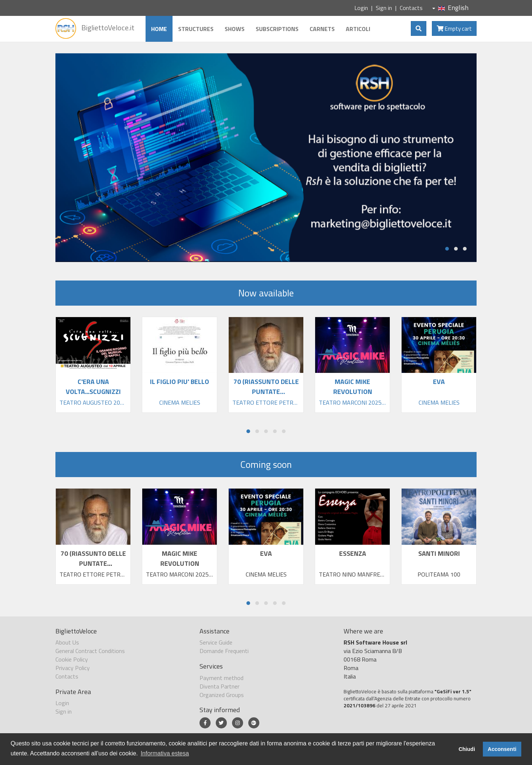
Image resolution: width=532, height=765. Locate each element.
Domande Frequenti (224, 651)
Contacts (411, 8)
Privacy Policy (73, 668)
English (450, 8)
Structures (196, 29)
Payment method (221, 678)
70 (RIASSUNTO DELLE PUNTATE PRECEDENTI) (93, 563)
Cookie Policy (72, 659)
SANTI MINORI (439, 553)
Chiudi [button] (467, 749)
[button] (447, 249)
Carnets (322, 29)
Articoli (358, 29)
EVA (266, 553)
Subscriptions (277, 29)
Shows (235, 29)
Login (361, 8)
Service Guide (216, 642)
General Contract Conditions (90, 651)
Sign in (384, 8)
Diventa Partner (219, 686)
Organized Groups (222, 695)
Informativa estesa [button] (165, 753)
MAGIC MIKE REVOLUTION (180, 558)
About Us (67, 642)
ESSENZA (353, 553)
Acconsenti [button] (502, 749)
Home (159, 29)
